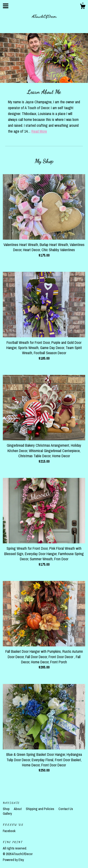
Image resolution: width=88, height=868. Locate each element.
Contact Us (66, 809)
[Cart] (83, 7)
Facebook (9, 831)
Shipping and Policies (40, 809)
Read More (39, 131)
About (18, 809)
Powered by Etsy (13, 860)
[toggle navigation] (6, 6)
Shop (7, 809)
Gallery (7, 814)
